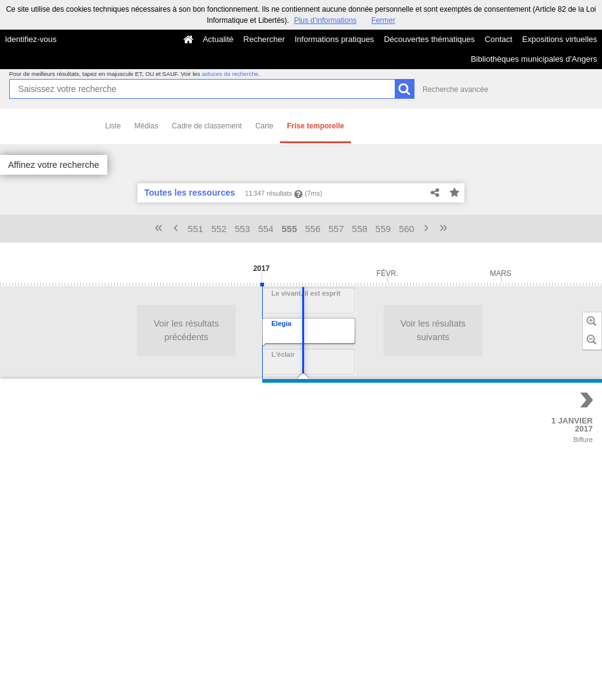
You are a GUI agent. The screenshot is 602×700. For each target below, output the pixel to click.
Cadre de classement (207, 126)
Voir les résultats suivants (204, 330)
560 (407, 229)
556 (313, 229)
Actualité (218, 39)
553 (242, 229)
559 (383, 229)
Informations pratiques (335, 39)
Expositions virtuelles (560, 39)
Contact (499, 39)
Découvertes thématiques (429, 39)
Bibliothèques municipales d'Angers (534, 59)
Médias (146, 126)
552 (219, 229)
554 (266, 229)
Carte (264, 126)
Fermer (383, 20)
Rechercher (264, 39)
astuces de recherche (230, 74)
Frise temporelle (315, 126)
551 (195, 229)
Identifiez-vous (31, 39)
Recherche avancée (456, 90)
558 (360, 229)
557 (336, 229)
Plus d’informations (325, 20)
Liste (113, 126)
